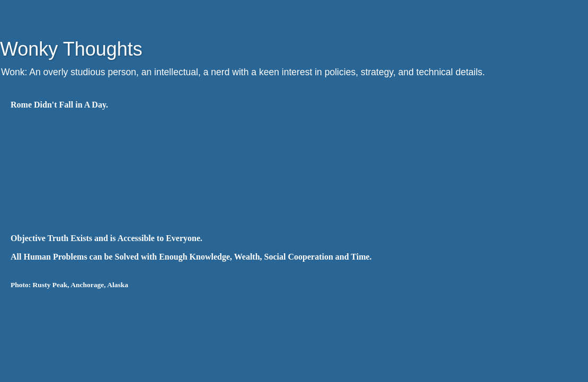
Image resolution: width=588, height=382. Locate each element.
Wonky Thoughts (71, 49)
